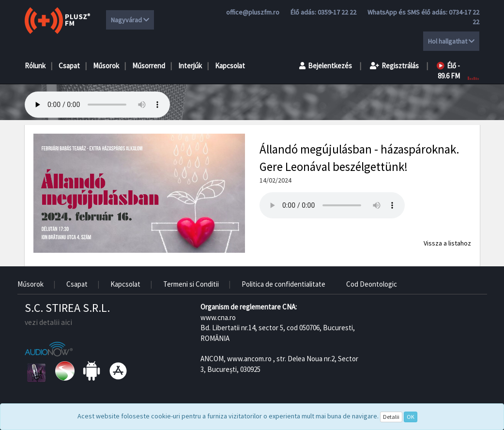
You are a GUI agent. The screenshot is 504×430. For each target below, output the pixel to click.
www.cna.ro (218, 317)
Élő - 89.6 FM (448, 71)
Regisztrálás (394, 66)
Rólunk (35, 66)
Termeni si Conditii (191, 284)
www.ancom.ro (249, 359)
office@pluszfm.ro (253, 12)
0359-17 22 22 (337, 12)
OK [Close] (411, 417)
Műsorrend (149, 66)
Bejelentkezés (326, 66)
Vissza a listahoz (447, 243)
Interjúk (190, 66)
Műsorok (106, 66)
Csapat (69, 66)
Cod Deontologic (372, 284)
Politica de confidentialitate (283, 284)
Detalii (391, 417)
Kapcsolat (230, 66)
